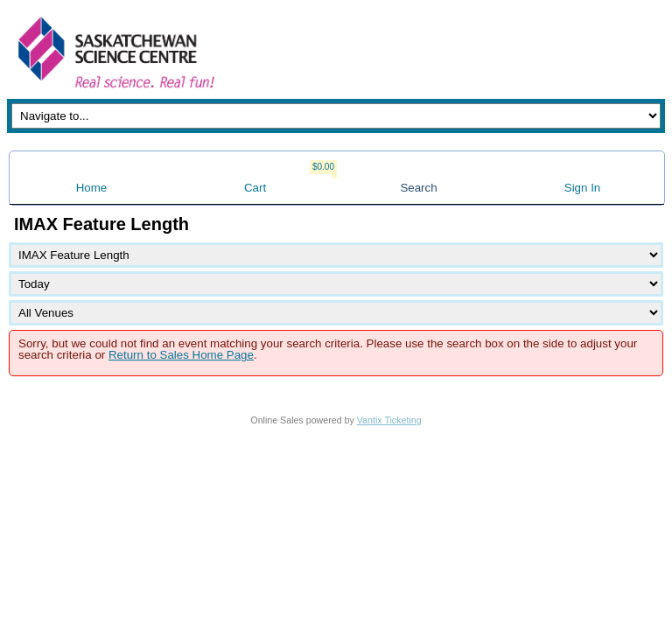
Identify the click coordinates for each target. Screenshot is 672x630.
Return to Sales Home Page (181, 355)
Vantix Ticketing (389, 420)
